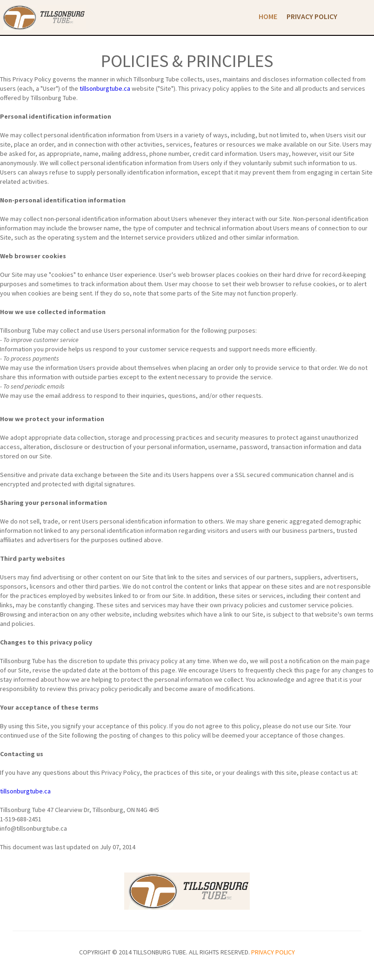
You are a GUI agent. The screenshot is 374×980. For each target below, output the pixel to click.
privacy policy (273, 952)
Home (268, 16)
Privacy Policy (312, 16)
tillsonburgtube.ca (105, 88)
